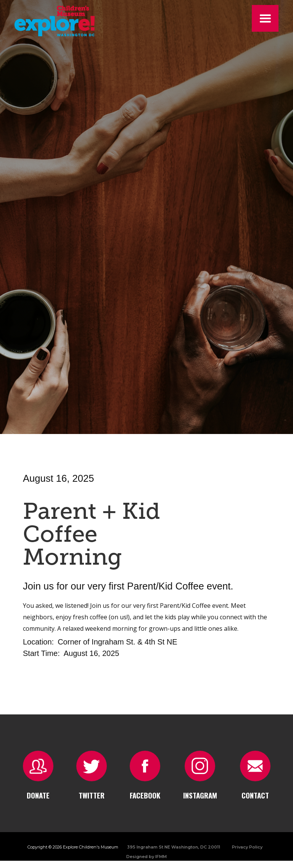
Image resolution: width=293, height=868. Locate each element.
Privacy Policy (247, 847)
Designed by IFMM (146, 857)
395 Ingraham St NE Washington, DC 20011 (174, 847)
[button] (265, 18)
